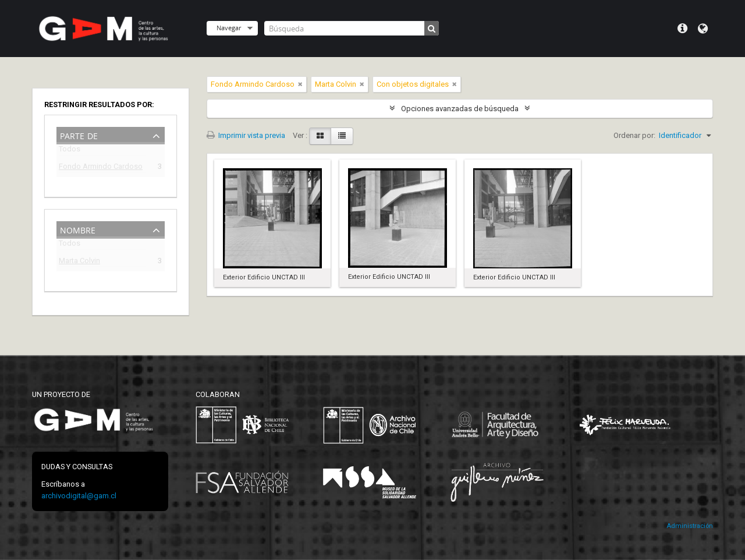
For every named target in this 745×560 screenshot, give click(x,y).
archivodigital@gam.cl (79, 496)
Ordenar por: (634, 135)
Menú (682, 29)
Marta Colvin (79, 262)
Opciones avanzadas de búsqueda (460, 109)
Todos (70, 151)
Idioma (703, 29)
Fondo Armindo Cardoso (101, 168)
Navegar (229, 28)
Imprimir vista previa (246, 135)
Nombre (78, 229)
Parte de (79, 135)
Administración (690, 526)
